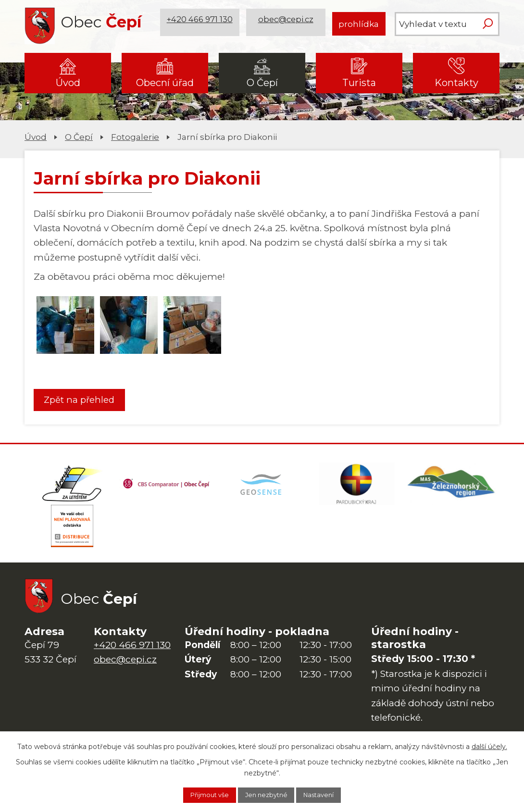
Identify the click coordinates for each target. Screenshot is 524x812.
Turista (359, 83)
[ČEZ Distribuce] (72, 536)
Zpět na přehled (84, 400)
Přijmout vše (200, 794)
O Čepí (262, 83)
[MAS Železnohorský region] (452, 488)
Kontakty (456, 83)
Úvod (68, 83)
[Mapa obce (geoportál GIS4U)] (262, 488)
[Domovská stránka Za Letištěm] (72, 488)
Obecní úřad (165, 83)
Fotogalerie (135, 137)
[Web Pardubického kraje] (357, 488)
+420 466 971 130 (201, 24)
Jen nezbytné (267, 794)
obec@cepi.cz (287, 24)
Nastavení (329, 794)
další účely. (489, 745)
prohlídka (359, 24)
